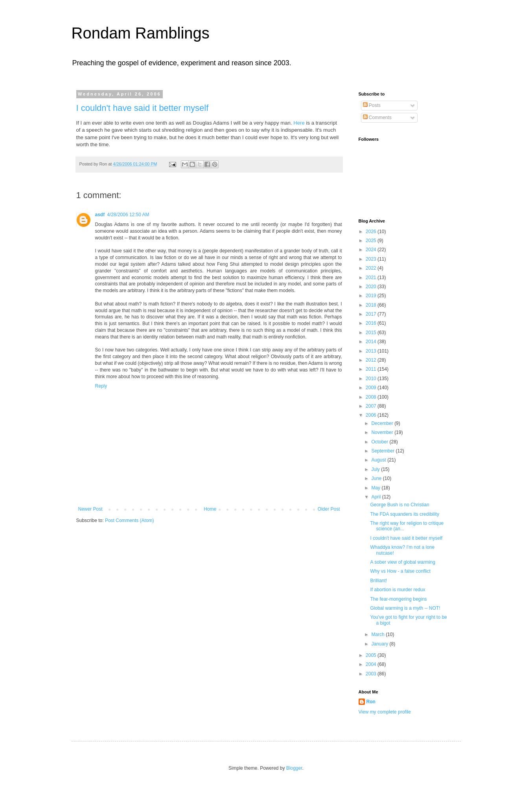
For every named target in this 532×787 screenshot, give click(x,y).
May (376, 488)
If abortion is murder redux (398, 590)
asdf (100, 215)
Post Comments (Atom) (130, 520)
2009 (372, 388)
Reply (101, 386)
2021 (372, 278)
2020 (372, 287)
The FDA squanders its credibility (404, 514)
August (379, 460)
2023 (372, 259)
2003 (372, 674)
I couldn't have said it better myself (143, 108)
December (383, 423)
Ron (371, 702)
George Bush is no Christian (399, 505)
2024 (372, 250)
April (376, 497)
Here (299, 123)
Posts (372, 105)
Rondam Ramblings (141, 33)
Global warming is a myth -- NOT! (405, 608)
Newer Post (90, 509)
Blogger (294, 768)
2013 (372, 351)
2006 (372, 415)
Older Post (329, 509)
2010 (372, 379)
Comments (377, 118)
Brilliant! (378, 581)
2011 (372, 369)
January (380, 644)
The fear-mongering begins (398, 599)
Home (210, 509)
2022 (372, 268)
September (383, 451)
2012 (372, 360)
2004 (372, 664)
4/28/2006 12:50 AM (128, 215)
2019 (372, 296)
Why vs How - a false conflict (400, 571)
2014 (372, 342)
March (378, 634)
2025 (372, 241)
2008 (372, 397)
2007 (372, 406)
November (383, 432)
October (380, 442)
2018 (372, 305)
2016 (372, 323)
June (377, 478)
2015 (372, 333)
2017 (372, 314)
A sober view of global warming (402, 562)
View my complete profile (385, 712)
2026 (372, 232)
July (376, 469)
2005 (372, 655)
